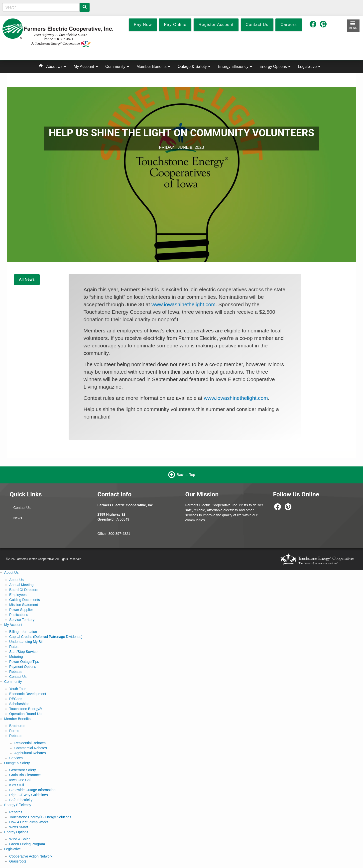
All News (27, 279)
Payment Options (23, 667)
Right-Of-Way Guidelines (28, 795)
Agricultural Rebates (30, 753)
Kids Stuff (17, 785)
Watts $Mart (19, 827)
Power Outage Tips (24, 662)
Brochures (17, 726)
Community (117, 67)
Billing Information (23, 632)
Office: (103, 534)
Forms (14, 731)
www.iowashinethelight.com (183, 304)
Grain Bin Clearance (25, 775)
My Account (86, 67)
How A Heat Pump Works (29, 822)
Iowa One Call (20, 780)
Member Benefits (153, 67)
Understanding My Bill (26, 642)
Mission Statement (24, 605)
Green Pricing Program (27, 844)
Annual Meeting (21, 585)
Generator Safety (23, 770)
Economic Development (28, 694)
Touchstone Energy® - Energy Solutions (40, 817)
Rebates (16, 672)
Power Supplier (21, 610)
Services (16, 758)
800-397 (115, 534)
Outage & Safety (194, 67)
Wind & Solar (19, 839)
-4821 (126, 534)
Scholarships (19, 704)
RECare (15, 699)
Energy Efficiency (235, 67)
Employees (18, 595)
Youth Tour (17, 689)
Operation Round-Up (25, 714)
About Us (56, 67)
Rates (14, 647)
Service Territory (22, 620)
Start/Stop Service (23, 652)
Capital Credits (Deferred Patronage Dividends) (46, 637)
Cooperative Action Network (31, 856)
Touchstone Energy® (25, 709)
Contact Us (22, 508)
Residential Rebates (30, 743)
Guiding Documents (25, 600)
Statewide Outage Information (32, 790)
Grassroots (18, 861)
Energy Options (275, 67)
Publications (19, 615)
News (18, 518)
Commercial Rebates (31, 748)
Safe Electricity (21, 800)
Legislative (309, 67)
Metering (16, 657)
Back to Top (186, 475)
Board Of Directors (24, 590)
